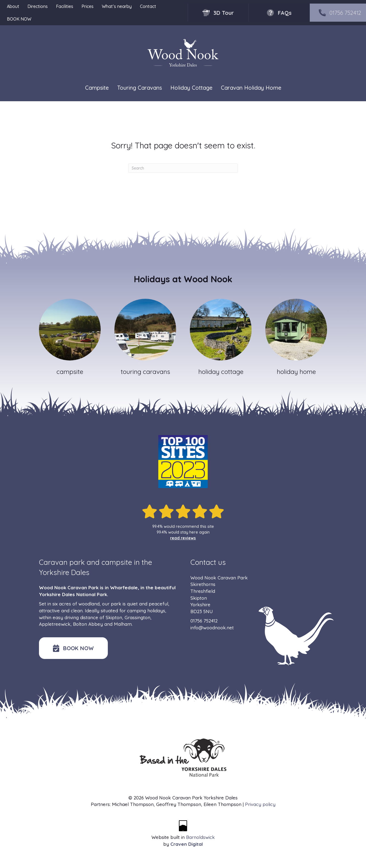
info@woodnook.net (212, 628)
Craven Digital (187, 844)
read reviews (183, 538)
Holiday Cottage (191, 88)
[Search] (183, 168)
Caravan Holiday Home (251, 88)
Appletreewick (55, 624)
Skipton (114, 617)
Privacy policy (260, 804)
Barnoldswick (200, 837)
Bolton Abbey (88, 624)
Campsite (97, 88)
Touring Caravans (140, 88)
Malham (123, 624)
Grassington (137, 617)
